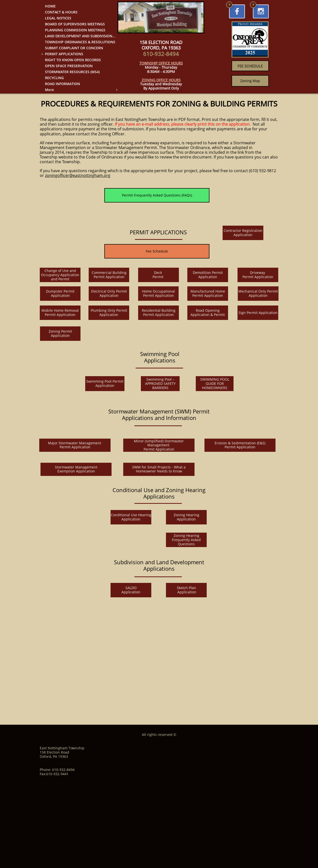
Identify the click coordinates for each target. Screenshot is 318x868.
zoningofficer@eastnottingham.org (78, 175)
